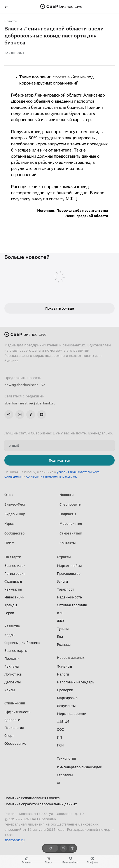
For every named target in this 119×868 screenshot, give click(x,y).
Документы (66, 706)
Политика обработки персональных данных (41, 804)
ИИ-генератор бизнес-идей (80, 767)
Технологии (66, 758)
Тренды (11, 605)
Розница (64, 644)
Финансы (64, 666)
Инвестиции (14, 597)
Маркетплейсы (69, 566)
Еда (60, 637)
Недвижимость (69, 597)
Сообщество (14, 533)
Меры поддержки (72, 714)
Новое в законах (71, 658)
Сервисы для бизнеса (22, 643)
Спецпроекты (71, 504)
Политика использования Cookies (32, 798)
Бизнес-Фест (15, 504)
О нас (9, 495)
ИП (59, 737)
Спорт (9, 736)
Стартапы (65, 775)
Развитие (12, 626)
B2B (60, 613)
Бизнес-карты (16, 651)
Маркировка (67, 698)
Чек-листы (13, 589)
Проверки (65, 690)
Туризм (63, 629)
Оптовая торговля (72, 605)
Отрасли (64, 557)
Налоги (63, 674)
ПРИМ (10, 543)
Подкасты (68, 514)
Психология (14, 728)
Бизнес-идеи (15, 566)
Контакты (68, 543)
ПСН (60, 745)
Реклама (12, 666)
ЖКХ (61, 621)
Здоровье (12, 720)
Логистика (13, 674)
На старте (13, 557)
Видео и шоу (15, 514)
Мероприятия (71, 524)
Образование (15, 743)
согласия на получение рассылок (52, 476)
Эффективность (17, 712)
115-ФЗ (63, 722)
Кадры (10, 635)
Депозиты (13, 682)
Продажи (12, 658)
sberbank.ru (15, 840)
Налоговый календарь (75, 682)
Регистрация (15, 573)
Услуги (62, 581)
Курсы (9, 524)
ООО (60, 729)
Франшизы (13, 581)
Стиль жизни (15, 703)
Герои (9, 613)
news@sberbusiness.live (25, 385)
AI (59, 783)
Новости (10, 21)
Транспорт (66, 589)
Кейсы (10, 690)
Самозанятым (71, 533)
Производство (69, 573)
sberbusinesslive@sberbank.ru (30, 403)
